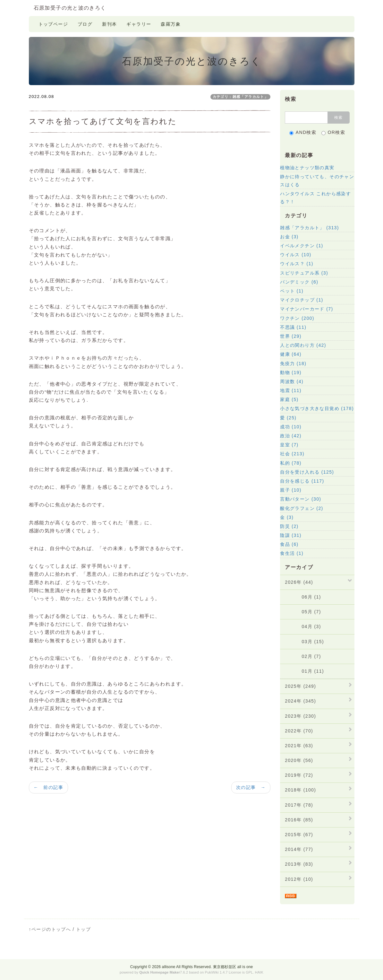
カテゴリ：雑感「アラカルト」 (241, 97)
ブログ (85, 24)
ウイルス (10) (296, 255)
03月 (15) (304, 642)
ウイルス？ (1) (297, 264)
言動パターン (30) (301, 499)
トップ (83, 929)
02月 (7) (303, 656)
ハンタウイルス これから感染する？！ (315, 198)
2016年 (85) (299, 820)
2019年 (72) (299, 775)
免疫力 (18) (293, 363)
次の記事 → (251, 787)
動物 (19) (291, 372)
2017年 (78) (299, 805)
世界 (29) (291, 336)
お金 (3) (289, 237)
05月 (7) (303, 612)
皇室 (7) (289, 445)
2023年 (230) (300, 716)
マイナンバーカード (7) (306, 309)
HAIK (259, 972)
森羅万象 (171, 24)
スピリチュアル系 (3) (304, 273)
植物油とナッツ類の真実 (307, 168)
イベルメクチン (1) (302, 246)
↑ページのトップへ (50, 929)
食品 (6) (289, 544)
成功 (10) (291, 427)
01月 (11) (304, 671)
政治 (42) (291, 436)
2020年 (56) (299, 760)
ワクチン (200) (297, 318)
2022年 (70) (299, 731)
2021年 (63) (299, 746)
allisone (169, 967)
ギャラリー (139, 24)
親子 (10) (291, 490)
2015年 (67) (299, 835)
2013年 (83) (299, 864)
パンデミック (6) (299, 282)
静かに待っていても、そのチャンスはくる (317, 181)
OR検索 (333, 132)
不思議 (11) (293, 327)
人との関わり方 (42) (303, 345)
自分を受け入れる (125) (307, 472)
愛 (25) (288, 418)
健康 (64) (291, 354)
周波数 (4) (292, 381)
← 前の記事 (48, 787)
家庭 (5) (289, 399)
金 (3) (287, 517)
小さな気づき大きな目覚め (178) (317, 408)
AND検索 (303, 132)
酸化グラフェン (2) (302, 508)
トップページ (53, 24)
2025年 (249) (300, 686)
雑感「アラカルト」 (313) (310, 228)
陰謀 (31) (291, 535)
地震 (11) (291, 390)
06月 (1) (303, 597)
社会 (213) (292, 454)
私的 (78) (291, 463)
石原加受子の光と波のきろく (70, 8)
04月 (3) (303, 626)
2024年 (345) (300, 701)
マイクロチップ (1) (302, 300)
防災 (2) (289, 526)
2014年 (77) (299, 849)
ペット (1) (292, 291)
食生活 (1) (292, 553)
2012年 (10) (299, 879)
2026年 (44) (299, 582)
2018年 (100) (300, 790)
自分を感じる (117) (302, 481)
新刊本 (109, 24)
